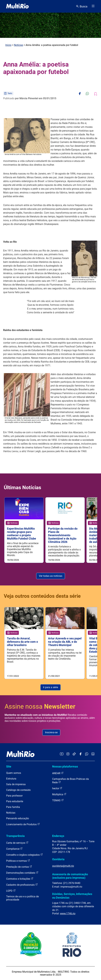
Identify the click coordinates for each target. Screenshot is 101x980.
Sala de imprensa (16, 784)
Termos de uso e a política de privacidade (22, 898)
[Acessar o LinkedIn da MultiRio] (93, 754)
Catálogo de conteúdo (18, 790)
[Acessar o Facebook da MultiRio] (80, 754)
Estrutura (11, 779)
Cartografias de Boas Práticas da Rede (70, 781)
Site (9, 766)
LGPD (11, 891)
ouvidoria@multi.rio (63, 866)
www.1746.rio (68, 914)
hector (57, 788)
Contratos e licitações (20, 879)
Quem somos (14, 773)
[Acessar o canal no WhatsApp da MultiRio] (87, 754)
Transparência (15, 836)
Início (8, 45)
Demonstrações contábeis (22, 873)
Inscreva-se (51, 732)
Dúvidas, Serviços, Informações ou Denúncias (72, 896)
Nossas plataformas (65, 766)
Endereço (58, 836)
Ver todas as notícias (51, 576)
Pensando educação (18, 818)
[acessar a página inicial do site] (17, 6)
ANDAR (58, 773)
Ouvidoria (58, 859)
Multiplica (59, 794)
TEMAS (58, 800)
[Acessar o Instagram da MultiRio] (68, 754)
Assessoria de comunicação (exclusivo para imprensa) (70, 876)
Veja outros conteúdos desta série (42, 596)
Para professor (14, 796)
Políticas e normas (18, 861)
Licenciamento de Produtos (23, 824)
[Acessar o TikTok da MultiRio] (74, 754)
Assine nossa (40, 707)
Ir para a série (50, 687)
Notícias (18, 45)
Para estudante (15, 801)
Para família (13, 807)
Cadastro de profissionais (22, 885)
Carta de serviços (17, 843)
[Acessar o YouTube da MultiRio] (62, 754)
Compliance (14, 849)
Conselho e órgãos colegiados (24, 855)
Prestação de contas (19, 867)
